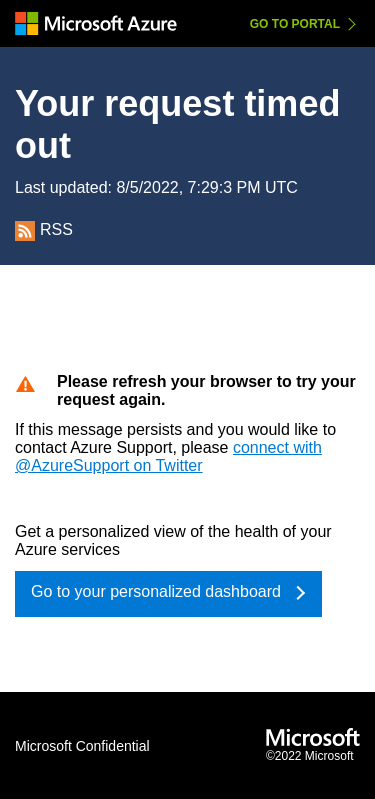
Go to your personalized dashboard (156, 591)
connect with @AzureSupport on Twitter (168, 456)
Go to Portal (295, 24)
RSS (44, 229)
